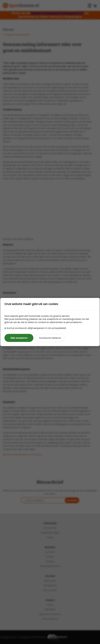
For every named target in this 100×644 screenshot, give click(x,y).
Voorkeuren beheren (50, 338)
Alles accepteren (19, 338)
